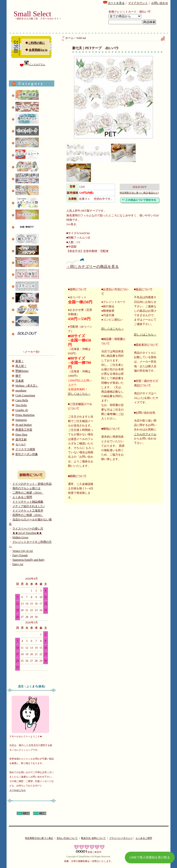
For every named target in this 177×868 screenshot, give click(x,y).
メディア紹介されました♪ (29, 506)
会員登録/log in (38, 50)
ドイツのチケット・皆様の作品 (32, 484)
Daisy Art (18, 564)
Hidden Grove (20, 537)
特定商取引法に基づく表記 (39, 838)
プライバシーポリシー (121, 838)
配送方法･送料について (93, 838)
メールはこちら (18, 790)
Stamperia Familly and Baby (29, 560)
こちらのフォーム (145, 434)
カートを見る (114, 2)
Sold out (81, 38)
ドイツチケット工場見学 (28, 511)
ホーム (69, 38)
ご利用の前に (36, 43)
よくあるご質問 (22, 497)
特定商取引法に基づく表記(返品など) (139, 193)
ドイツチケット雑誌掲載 (28, 502)
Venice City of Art (23, 551)
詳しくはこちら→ (79, 394)
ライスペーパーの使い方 (28, 529)
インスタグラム (35, 64)
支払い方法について (67, 838)
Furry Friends (20, 555)
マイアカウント (138, 3)
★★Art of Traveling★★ (27, 533)
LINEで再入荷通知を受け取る (150, 857)
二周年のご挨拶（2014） (28, 493)
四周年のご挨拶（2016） (28, 515)
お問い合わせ (160, 3)
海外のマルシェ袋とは (26, 488)
